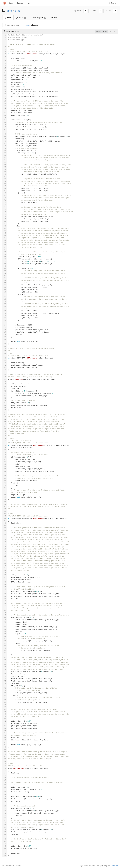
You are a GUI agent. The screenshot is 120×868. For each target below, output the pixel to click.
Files (8, 18)
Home (11, 3)
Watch (78, 11)
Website (115, 866)
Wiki (54, 18)
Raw (105, 31)
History (98, 31)
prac (18, 11)
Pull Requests (39, 18)
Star (93, 11)
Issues (21, 18)
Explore (20, 3)
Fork (108, 11)
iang (9, 11)
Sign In (112, 3)
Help (29, 3)
